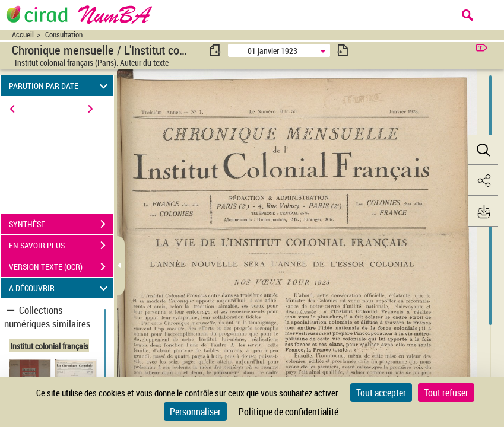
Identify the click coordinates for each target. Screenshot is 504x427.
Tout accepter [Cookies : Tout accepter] (381, 393)
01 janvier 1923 (272, 51)
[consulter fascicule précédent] (215, 50)
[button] (483, 150)
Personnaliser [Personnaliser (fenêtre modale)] (195, 412)
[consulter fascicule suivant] (343, 50)
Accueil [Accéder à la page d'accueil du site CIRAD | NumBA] (23, 35)
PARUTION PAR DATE (60, 86)
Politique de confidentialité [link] (289, 412)
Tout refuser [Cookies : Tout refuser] (446, 393)
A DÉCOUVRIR (60, 288)
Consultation (64, 35)
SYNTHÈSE (61, 224)
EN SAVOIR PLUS (61, 246)
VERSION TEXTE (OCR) (61, 267)
